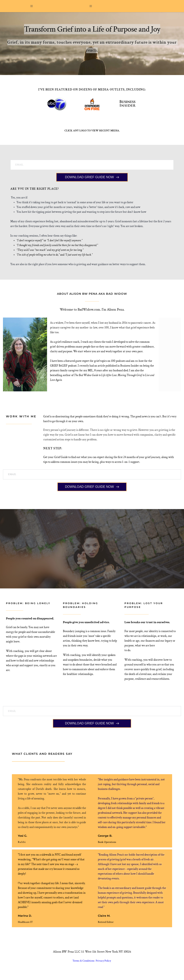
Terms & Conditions (84, 966)
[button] (33, 8)
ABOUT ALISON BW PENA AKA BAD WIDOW (92, 298)
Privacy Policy (104, 966)
